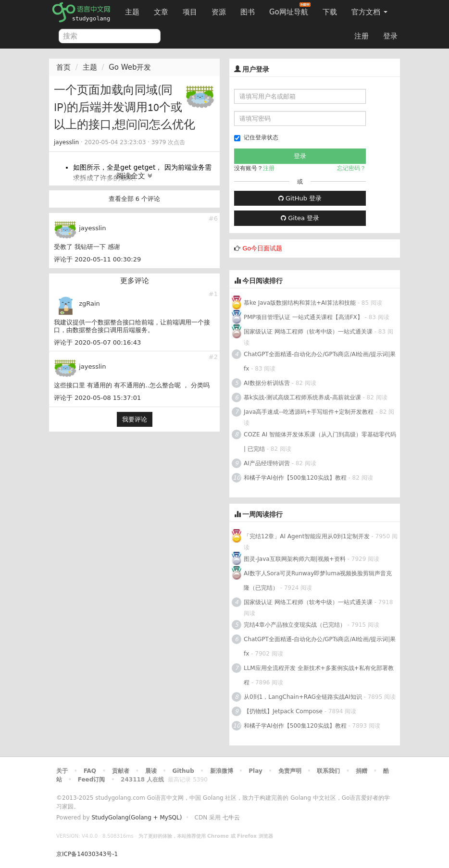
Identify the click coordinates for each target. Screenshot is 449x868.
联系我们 (328, 771)
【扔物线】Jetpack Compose (283, 711)
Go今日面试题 (262, 248)
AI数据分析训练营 (267, 383)
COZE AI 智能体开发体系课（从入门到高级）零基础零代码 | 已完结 (320, 442)
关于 (62, 771)
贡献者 (121, 771)
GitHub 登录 (300, 198)
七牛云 (231, 818)
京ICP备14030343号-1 (87, 854)
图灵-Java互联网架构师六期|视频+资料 (295, 559)
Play (255, 771)
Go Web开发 (130, 67)
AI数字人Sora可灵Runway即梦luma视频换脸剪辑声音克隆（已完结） (318, 581)
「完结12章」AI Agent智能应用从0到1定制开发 (307, 536)
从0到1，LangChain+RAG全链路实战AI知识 (303, 697)
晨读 (151, 771)
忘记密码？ (351, 168)
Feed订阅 (92, 780)
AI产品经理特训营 (267, 463)
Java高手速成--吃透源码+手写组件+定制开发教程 (309, 412)
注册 (362, 36)
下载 (330, 12)
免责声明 (290, 771)
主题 (132, 12)
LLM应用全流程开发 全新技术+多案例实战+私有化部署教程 (319, 675)
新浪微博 (222, 771)
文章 (161, 12)
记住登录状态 (256, 138)
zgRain (89, 304)
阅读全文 (134, 176)
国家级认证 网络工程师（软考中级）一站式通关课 (308, 332)
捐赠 (362, 771)
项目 (190, 12)
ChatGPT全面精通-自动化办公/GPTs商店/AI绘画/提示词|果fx (320, 361)
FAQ (90, 771)
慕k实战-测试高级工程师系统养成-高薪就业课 (302, 397)
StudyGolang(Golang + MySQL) (137, 818)
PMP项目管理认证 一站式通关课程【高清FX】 (303, 317)
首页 (63, 67)
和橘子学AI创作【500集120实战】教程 (295, 478)
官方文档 (369, 12)
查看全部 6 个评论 (135, 199)
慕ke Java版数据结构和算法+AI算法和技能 (300, 303)
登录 (390, 36)
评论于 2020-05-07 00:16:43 (97, 342)
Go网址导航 (290, 9)
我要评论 (135, 419)
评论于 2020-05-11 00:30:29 (97, 259)
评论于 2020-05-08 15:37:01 (97, 398)
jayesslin (66, 142)
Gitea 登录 (300, 218)
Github (183, 771)
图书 (248, 12)
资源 (219, 12)
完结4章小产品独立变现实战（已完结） (295, 625)
